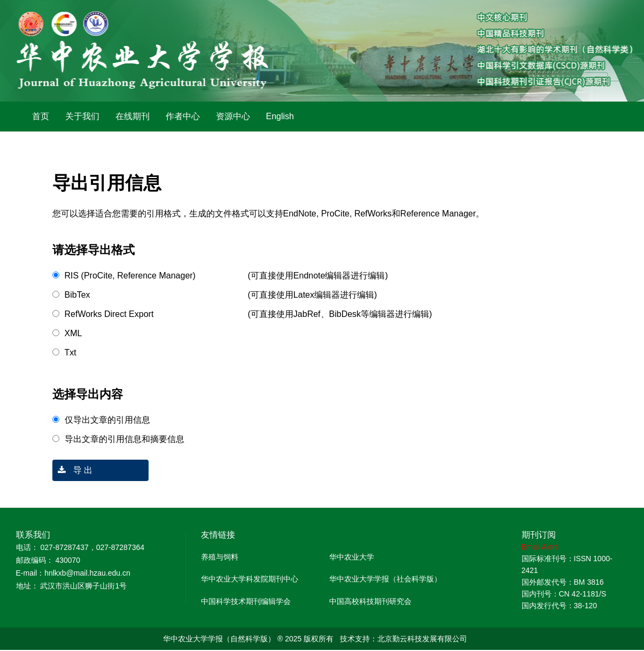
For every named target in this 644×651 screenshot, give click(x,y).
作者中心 (183, 116)
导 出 (73, 470)
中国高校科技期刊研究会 (370, 601)
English (280, 116)
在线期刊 (133, 116)
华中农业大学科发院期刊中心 (250, 579)
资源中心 (233, 116)
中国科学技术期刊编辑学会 (246, 601)
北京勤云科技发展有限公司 (422, 639)
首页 (41, 116)
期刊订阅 (539, 535)
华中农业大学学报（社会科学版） (385, 579)
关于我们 (82, 116)
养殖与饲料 (220, 557)
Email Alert (540, 547)
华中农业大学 (352, 557)
